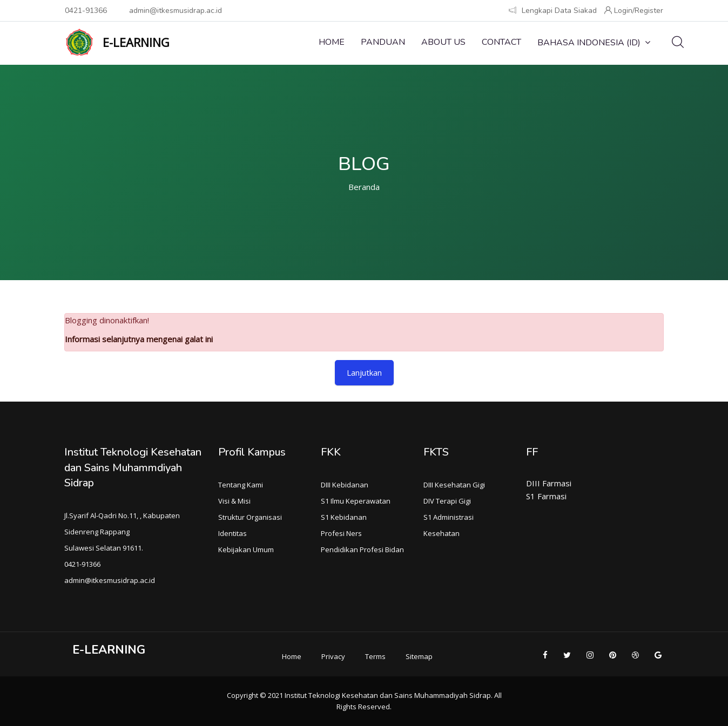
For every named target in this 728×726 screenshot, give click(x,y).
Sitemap (419, 656)
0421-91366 (86, 11)
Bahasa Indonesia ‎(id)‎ (594, 43)
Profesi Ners (341, 533)
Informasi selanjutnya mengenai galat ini (139, 339)
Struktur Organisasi (250, 517)
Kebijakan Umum (246, 549)
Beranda (364, 187)
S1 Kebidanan (344, 517)
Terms (375, 656)
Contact (501, 42)
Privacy (333, 656)
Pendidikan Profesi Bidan (362, 549)
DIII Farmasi (549, 483)
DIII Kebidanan (345, 485)
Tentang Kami (241, 485)
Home (332, 42)
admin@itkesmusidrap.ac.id (176, 11)
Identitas (232, 533)
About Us (443, 42)
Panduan (383, 42)
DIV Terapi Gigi (447, 501)
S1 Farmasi (546, 496)
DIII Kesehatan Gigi (454, 485)
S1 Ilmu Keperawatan (356, 501)
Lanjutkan (364, 372)
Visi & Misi (234, 501)
